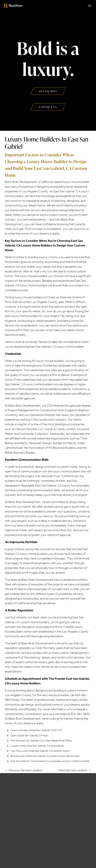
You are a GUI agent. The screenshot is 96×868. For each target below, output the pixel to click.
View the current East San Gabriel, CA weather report (40, 751)
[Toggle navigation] (90, 6)
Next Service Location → (75, 770)
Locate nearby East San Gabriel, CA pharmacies (37, 746)
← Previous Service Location (24, 770)
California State (81, 761)
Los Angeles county (58, 761)
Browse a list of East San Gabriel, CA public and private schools (45, 756)
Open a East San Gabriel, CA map (29, 735)
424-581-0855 (80, 714)
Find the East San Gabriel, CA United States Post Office (41, 741)
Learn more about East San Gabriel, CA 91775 (36, 730)
